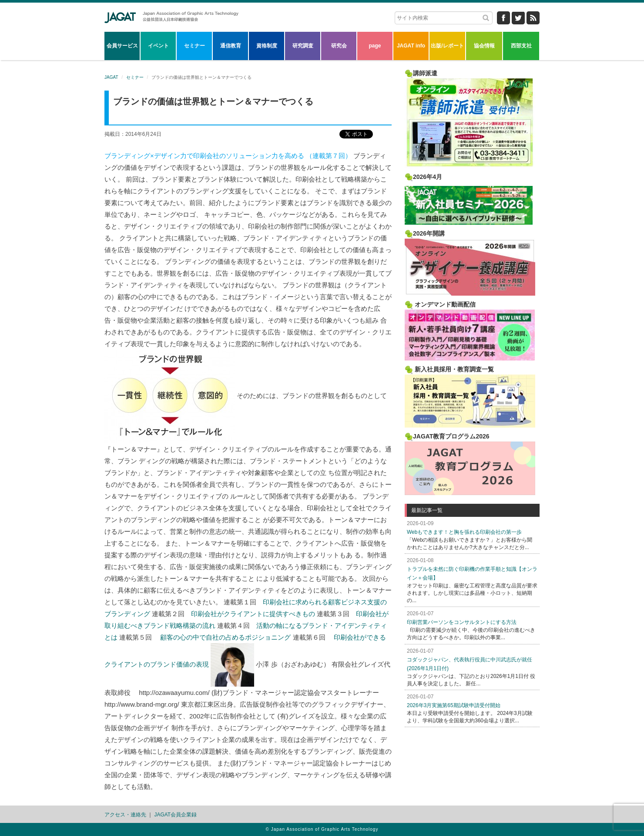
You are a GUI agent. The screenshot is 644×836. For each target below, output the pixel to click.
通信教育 (231, 46)
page (375, 46)
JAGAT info (411, 46)
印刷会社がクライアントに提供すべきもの (253, 614)
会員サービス (122, 46)
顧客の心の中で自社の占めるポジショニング (225, 637)
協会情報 (484, 46)
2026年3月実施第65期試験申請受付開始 (454, 705)
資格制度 (267, 46)
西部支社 (521, 46)
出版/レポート (447, 46)
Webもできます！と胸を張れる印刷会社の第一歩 (464, 532)
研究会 (339, 46)
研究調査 (303, 46)
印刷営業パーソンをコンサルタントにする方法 (462, 622)
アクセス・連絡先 (125, 815)
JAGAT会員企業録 (176, 815)
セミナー (195, 46)
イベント (158, 46)
